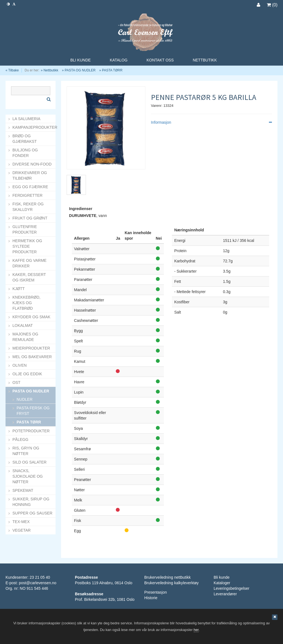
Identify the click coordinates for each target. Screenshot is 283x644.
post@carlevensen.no (38, 583)
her (196, 630)
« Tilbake (12, 70)
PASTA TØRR (112, 70)
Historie (151, 598)
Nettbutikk (51, 70)
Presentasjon (156, 592)
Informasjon (211, 122)
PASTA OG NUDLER (80, 70)
